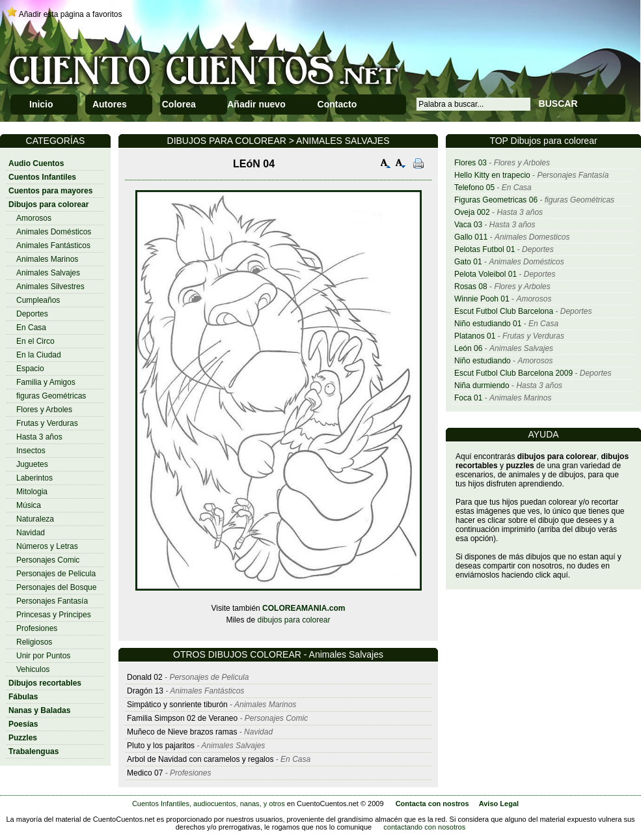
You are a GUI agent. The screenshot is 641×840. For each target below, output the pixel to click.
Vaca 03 (468, 225)
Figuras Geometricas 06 (496, 200)
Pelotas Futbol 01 (484, 249)
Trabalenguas (34, 751)
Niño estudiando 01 (488, 324)
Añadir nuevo (256, 104)
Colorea (179, 104)
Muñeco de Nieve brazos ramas (182, 732)
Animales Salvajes (48, 273)
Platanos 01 (475, 336)
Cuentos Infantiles (42, 177)
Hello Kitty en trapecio (492, 175)
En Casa (31, 328)
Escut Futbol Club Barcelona (504, 311)
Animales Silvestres (50, 287)
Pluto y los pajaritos (161, 746)
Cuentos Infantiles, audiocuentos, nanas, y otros (209, 804)
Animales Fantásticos (53, 245)
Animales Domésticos (54, 232)
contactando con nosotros (424, 827)
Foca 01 (468, 398)
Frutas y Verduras (47, 423)
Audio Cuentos (36, 163)
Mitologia (32, 492)
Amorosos (34, 218)
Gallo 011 (471, 237)
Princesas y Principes (54, 615)
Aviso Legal (499, 804)
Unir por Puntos (43, 656)
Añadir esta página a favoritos (71, 14)
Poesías (23, 724)
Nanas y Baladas (39, 710)
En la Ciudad (39, 355)
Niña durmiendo (482, 385)
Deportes (32, 314)
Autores (110, 104)
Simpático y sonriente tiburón (177, 705)
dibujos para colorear (293, 620)
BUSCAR (558, 104)
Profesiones (37, 628)
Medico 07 (145, 773)
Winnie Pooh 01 (482, 299)
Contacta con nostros (432, 804)
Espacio (30, 369)
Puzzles (23, 738)
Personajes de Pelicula (56, 574)
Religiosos (34, 642)
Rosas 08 (471, 287)
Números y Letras (47, 546)
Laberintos (34, 478)
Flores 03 (471, 163)
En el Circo (35, 341)
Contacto (337, 104)
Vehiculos (33, 669)
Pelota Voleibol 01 (485, 274)
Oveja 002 (472, 212)
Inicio (41, 104)
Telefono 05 (474, 188)
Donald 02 (145, 677)
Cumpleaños (38, 300)
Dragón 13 (145, 691)
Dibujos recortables (45, 683)
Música (29, 505)
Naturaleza (35, 519)
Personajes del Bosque (56, 587)
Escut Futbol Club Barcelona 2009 (513, 373)
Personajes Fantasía (52, 601)
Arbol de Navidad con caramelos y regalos (200, 759)
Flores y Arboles (44, 410)
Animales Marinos (47, 259)
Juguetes (32, 464)
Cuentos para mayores (50, 191)
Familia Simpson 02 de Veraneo (182, 718)
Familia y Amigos (46, 382)
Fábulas (23, 697)
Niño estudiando (483, 361)
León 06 (468, 348)
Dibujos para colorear (48, 204)
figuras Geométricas (51, 396)
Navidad (31, 533)
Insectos (31, 451)
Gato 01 (468, 262)
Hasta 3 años (39, 437)
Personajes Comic (48, 560)
